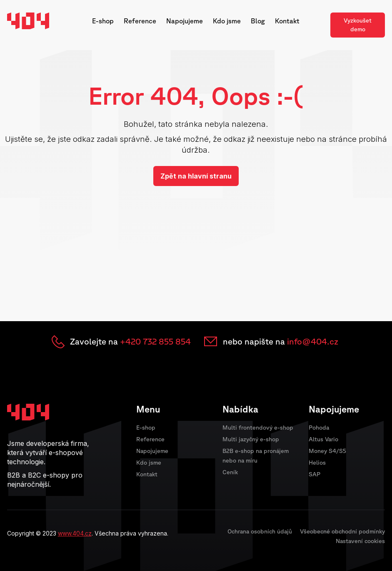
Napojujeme (185, 21)
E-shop (103, 21)
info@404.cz (313, 341)
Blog (258, 21)
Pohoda (319, 428)
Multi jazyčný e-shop (251, 439)
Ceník (230, 472)
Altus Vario (323, 439)
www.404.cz (75, 533)
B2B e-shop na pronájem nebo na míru (256, 456)
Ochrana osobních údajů (260, 531)
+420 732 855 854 (155, 341)
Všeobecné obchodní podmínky (342, 531)
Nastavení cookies (360, 541)
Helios (317, 463)
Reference (140, 21)
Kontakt (287, 21)
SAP (315, 474)
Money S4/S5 (327, 451)
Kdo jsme (227, 21)
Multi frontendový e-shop (258, 428)
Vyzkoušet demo (358, 25)
